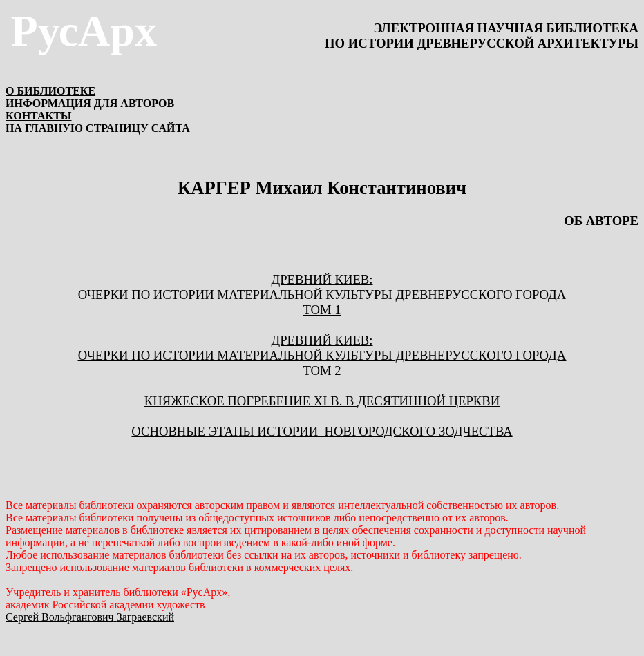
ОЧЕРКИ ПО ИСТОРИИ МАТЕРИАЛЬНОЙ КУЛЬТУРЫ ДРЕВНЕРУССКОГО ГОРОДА (322, 295)
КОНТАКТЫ (39, 116)
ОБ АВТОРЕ (601, 221)
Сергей (90, 617)
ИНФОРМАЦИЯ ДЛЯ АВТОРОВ (90, 103)
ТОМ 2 (322, 370)
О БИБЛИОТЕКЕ (50, 91)
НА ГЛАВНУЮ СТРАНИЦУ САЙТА (98, 128)
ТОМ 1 (322, 310)
